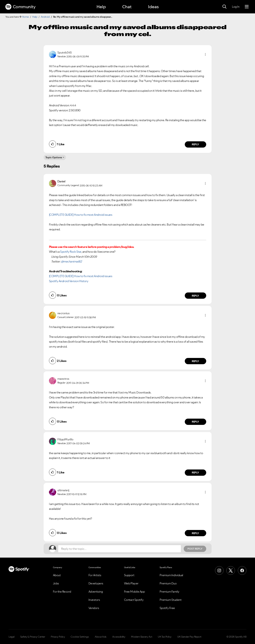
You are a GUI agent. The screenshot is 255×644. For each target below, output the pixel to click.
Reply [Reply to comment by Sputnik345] (195, 144)
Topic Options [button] (54, 157)
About (57, 575)
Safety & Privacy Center (33, 637)
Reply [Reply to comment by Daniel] (195, 296)
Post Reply (195, 549)
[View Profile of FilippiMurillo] (65, 439)
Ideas (153, 7)
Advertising (96, 592)
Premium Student (171, 600)
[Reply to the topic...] (120, 549)
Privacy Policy (58, 637)
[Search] (224, 7)
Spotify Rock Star (71, 252)
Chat (127, 7)
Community (20, 7)
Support (129, 575)
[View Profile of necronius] (64, 313)
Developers (96, 583)
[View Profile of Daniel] (61, 181)
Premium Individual (171, 575)
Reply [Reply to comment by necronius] (195, 361)
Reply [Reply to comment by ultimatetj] (195, 533)
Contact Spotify (134, 600)
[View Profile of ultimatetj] (63, 490)
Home (25, 17)
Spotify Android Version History (69, 281)
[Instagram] (219, 570)
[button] (205, 54)
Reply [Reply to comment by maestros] (195, 422)
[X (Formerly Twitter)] (231, 570)
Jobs (56, 583)
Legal (12, 637)
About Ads (101, 637)
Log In (236, 7)
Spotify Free (167, 608)
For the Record (62, 592)
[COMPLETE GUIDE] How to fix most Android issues (81, 215)
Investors (94, 600)
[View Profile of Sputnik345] (65, 52)
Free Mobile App (134, 592)
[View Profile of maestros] (63, 379)
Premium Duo (168, 583)
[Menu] (247, 7)
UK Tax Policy (165, 637)
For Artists (95, 575)
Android (45, 17)
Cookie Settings (80, 637)
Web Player (131, 583)
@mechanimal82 (71, 261)
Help (101, 7)
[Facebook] (242, 570)
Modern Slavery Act (142, 637)
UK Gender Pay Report (189, 637)
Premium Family (169, 592)
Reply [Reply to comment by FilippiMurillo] (195, 473)
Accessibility (119, 637)
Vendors (94, 608)
